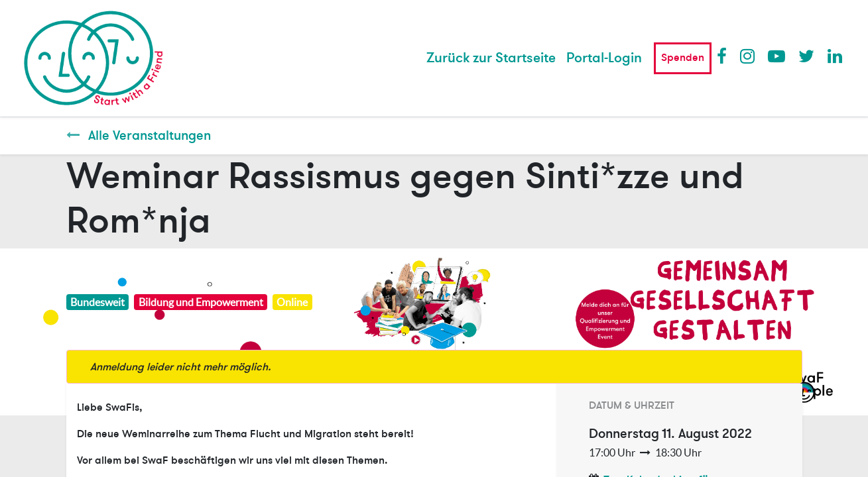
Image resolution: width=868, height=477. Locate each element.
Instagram (748, 56)
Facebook (725, 56)
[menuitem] (491, 58)
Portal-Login (604, 58)
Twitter (806, 56)
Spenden (683, 58)
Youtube (776, 56)
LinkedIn (836, 56)
